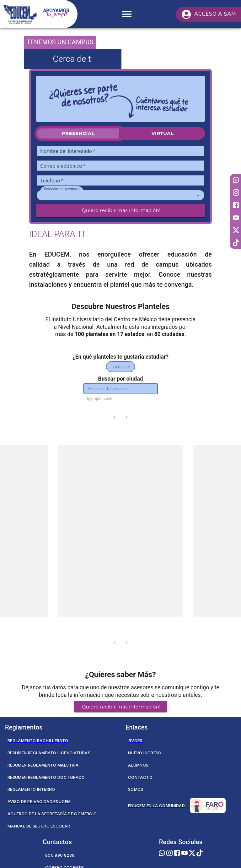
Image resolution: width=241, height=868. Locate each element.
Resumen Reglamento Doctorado (46, 777)
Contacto (140, 777)
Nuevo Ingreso (145, 753)
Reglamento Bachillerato (38, 741)
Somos (136, 789)
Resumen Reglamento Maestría (43, 765)
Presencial (78, 133)
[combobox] (120, 195)
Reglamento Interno (31, 789)
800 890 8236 (60, 855)
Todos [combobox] (118, 367)
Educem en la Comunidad (177, 806)
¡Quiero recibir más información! (121, 210)
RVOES (136, 741)
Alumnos (138, 765)
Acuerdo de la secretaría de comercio (52, 814)
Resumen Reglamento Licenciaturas (49, 753)
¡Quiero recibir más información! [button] (121, 707)
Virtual (162, 133)
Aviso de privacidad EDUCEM (39, 801)
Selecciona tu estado (62, 189)
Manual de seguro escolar (39, 826)
